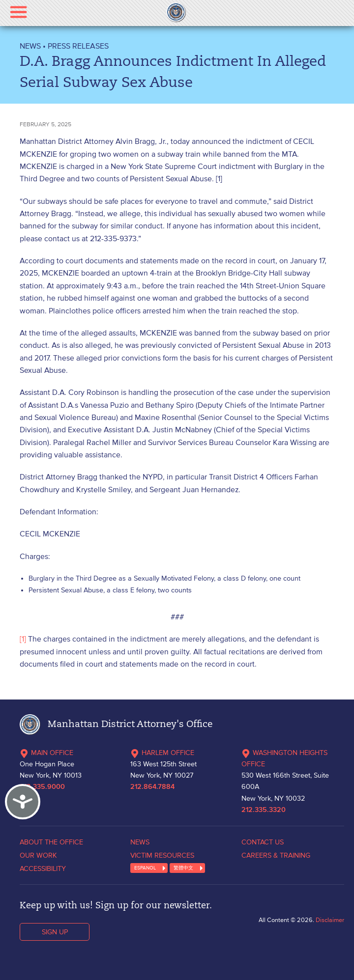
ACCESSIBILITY (43, 868)
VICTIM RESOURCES (162, 855)
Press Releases (78, 46)
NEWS (30, 46)
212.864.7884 (152, 787)
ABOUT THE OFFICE (51, 842)
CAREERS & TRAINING (276, 855)
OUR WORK (38, 855)
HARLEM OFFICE (162, 753)
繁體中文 (183, 868)
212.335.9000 (42, 787)
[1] (23, 639)
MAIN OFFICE (46, 753)
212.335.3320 (264, 810)
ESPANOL (145, 868)
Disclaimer (330, 920)
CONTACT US (263, 842)
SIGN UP (55, 932)
